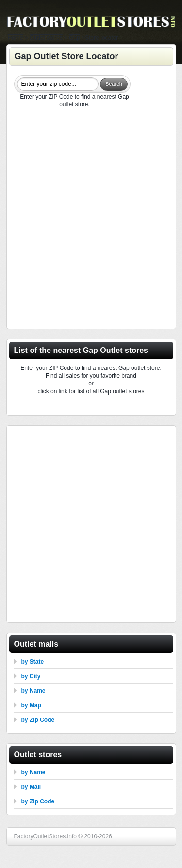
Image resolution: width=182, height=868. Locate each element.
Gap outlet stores (122, 391)
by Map (31, 705)
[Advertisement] (91, 220)
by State (33, 662)
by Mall (31, 787)
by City (31, 676)
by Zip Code (38, 720)
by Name (33, 691)
